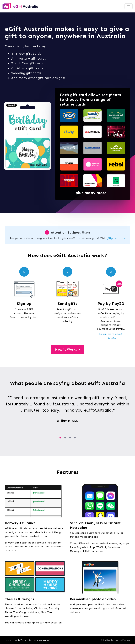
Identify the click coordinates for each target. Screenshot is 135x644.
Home (8, 640)
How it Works (66, 349)
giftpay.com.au (116, 238)
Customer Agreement (40, 640)
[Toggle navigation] (129, 6)
